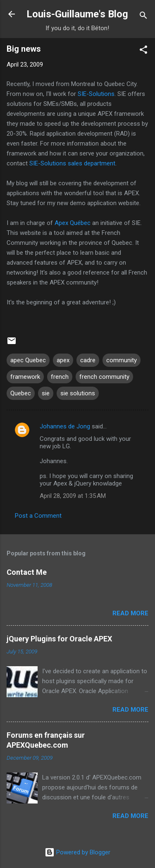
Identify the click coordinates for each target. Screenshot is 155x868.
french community (104, 377)
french (60, 377)
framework (25, 377)
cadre (88, 360)
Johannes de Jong (65, 426)
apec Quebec (28, 360)
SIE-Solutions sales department (72, 163)
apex (63, 360)
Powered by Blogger (77, 852)
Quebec (21, 393)
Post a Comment (38, 516)
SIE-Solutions (96, 94)
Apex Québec (73, 223)
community (122, 360)
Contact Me (27, 572)
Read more (130, 613)
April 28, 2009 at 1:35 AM (73, 496)
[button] (143, 51)
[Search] (143, 17)
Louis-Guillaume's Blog (77, 14)
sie (46, 393)
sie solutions (78, 393)
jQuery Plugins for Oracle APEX (59, 639)
